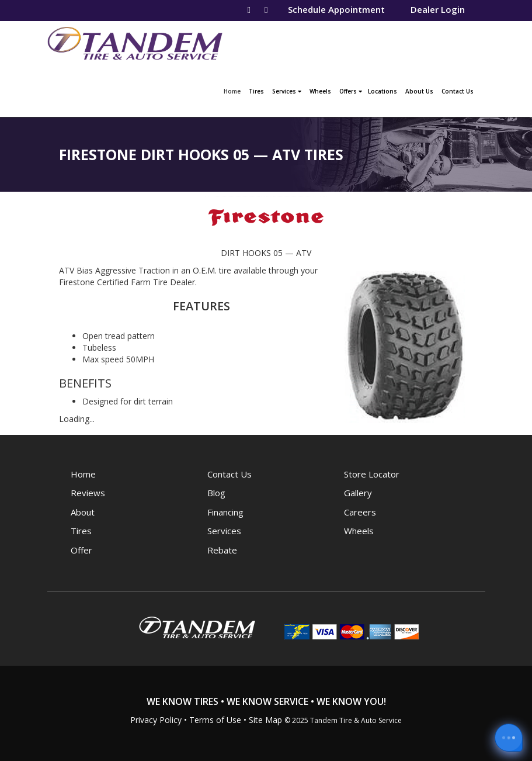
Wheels (320, 91)
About (83, 512)
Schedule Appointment (336, 9)
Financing (225, 512)
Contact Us (458, 91)
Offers (351, 91)
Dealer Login (438, 9)
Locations (383, 91)
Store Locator (372, 474)
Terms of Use (215, 720)
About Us (419, 91)
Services (287, 91)
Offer (81, 550)
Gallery (358, 493)
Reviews (88, 493)
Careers (360, 512)
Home (234, 90)
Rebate (222, 550)
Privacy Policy (156, 720)
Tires (256, 91)
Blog (216, 493)
